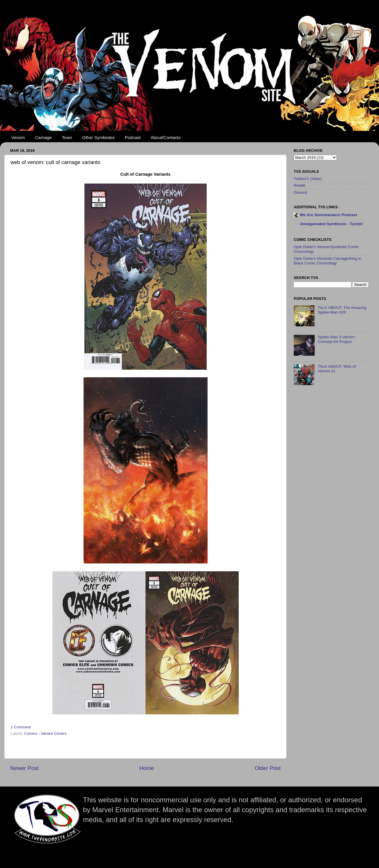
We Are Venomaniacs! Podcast (328, 215)
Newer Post (24, 768)
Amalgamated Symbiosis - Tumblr (331, 224)
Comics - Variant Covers (45, 733)
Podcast (133, 137)
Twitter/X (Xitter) (308, 179)
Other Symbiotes (98, 137)
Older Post (268, 768)
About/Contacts (166, 137)
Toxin (67, 137)
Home (147, 768)
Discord (300, 192)
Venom (18, 137)
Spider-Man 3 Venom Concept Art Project (336, 339)
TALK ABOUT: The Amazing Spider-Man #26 (342, 310)
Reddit (299, 185)
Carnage (43, 137)
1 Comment (21, 727)
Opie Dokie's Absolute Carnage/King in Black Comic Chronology (327, 261)
